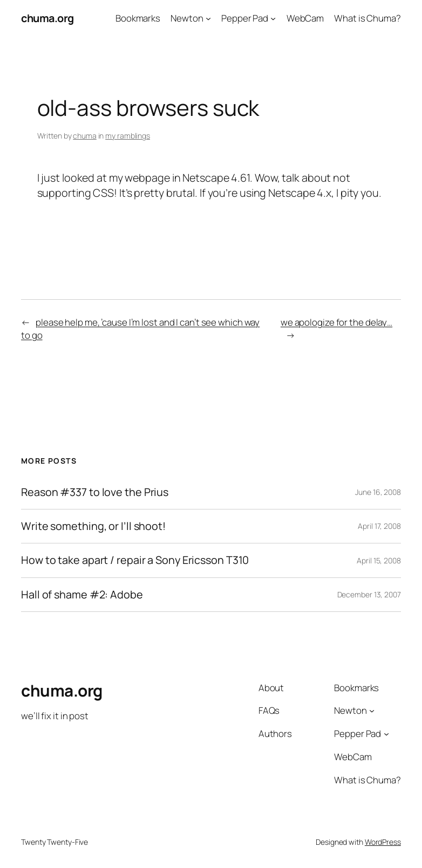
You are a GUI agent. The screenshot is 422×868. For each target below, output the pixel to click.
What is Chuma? (367, 18)
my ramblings (128, 136)
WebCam (305, 18)
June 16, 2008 (378, 492)
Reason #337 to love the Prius (95, 492)
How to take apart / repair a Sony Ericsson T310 (135, 560)
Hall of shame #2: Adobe (82, 595)
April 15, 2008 (379, 560)
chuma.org (47, 18)
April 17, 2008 (379, 526)
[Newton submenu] (208, 18)
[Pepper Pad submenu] (273, 18)
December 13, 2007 (369, 594)
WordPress (383, 842)
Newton (187, 18)
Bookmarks (138, 18)
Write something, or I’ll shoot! (93, 526)
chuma (85, 136)
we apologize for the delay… (336, 322)
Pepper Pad (245, 18)
